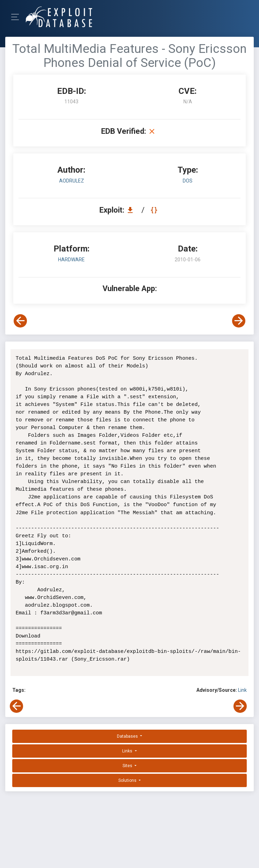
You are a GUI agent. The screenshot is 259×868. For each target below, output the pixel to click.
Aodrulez (72, 181)
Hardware (71, 260)
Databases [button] (128, 736)
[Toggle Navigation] (17, 17)
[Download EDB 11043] (132, 210)
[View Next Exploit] (239, 321)
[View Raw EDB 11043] (155, 210)
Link (242, 690)
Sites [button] (128, 766)
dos (188, 181)
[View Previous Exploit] (20, 321)
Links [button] (128, 751)
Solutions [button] (128, 780)
